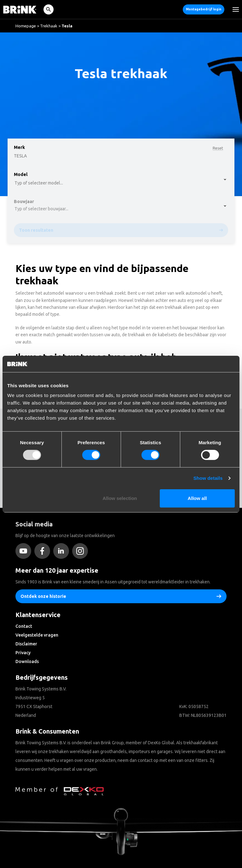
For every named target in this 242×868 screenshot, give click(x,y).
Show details (208, 478)
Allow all (197, 498)
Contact (24, 626)
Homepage (26, 26)
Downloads (27, 661)
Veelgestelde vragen (37, 635)
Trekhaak (49, 26)
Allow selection (120, 498)
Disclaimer (26, 644)
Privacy (23, 653)
